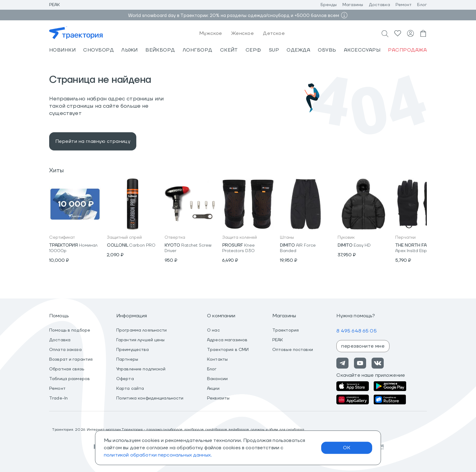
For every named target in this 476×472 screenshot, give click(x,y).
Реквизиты (218, 398)
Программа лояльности (142, 330)
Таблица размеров (70, 379)
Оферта (125, 379)
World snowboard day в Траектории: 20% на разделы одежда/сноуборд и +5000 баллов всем (234, 16)
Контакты (217, 359)
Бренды (329, 5)
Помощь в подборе (70, 330)
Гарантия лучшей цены (141, 340)
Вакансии (217, 379)
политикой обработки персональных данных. (158, 455)
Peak (55, 5)
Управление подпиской (141, 369)
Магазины (353, 5)
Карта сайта (130, 389)
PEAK (278, 340)
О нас (213, 330)
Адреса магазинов (227, 340)
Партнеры (127, 359)
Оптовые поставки (293, 350)
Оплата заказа (65, 350)
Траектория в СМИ (228, 350)
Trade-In (58, 398)
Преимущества (133, 350)
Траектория (286, 330)
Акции (213, 389)
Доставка (379, 5)
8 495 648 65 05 (356, 331)
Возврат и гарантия (71, 359)
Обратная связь (67, 369)
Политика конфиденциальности (150, 398)
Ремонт (404, 5)
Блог (422, 5)
